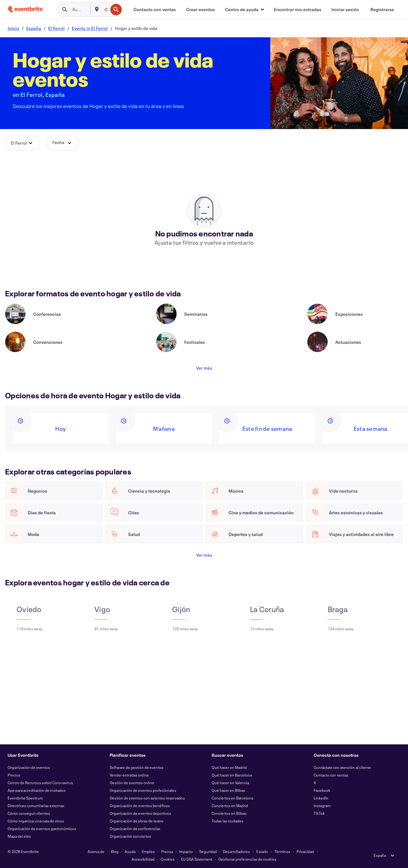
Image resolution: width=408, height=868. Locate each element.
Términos (282, 851)
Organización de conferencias (135, 828)
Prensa (167, 851)
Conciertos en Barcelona (232, 798)
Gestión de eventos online (132, 783)
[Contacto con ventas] (155, 10)
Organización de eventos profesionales (143, 790)
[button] (244, 10)
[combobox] (106, 10)
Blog (115, 851)
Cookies (168, 859)
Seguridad (208, 851)
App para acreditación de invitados (37, 790)
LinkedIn (321, 798)
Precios (14, 775)
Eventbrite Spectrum (25, 798)
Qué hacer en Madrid (229, 767)
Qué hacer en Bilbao (229, 790)
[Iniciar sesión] (345, 10)
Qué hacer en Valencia (230, 783)
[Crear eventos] (200, 10)
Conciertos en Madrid (230, 806)
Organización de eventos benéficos (140, 806)
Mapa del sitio (19, 836)
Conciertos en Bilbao (229, 813)
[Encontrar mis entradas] (298, 10)
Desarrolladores (236, 851)
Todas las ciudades (228, 821)
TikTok (319, 813)
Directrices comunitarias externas (36, 806)
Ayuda (130, 851)
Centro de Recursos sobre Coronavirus (40, 783)
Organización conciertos (130, 836)
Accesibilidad (143, 859)
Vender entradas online (129, 775)
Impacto (186, 851)
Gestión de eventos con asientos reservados (147, 798)
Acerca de (96, 851)
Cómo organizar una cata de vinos (36, 821)
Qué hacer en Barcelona (232, 775)
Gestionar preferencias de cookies (247, 859)
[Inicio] (25, 9)
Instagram (322, 806)
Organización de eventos (29, 767)
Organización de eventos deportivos (140, 813)
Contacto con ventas (331, 775)
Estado (262, 851)
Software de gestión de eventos (137, 767)
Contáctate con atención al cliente (342, 767)
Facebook (322, 790)
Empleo (148, 851)
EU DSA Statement (197, 859)
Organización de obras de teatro (137, 821)
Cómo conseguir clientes (29, 813)
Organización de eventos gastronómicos (42, 828)
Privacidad (305, 851)
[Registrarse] (382, 10)
